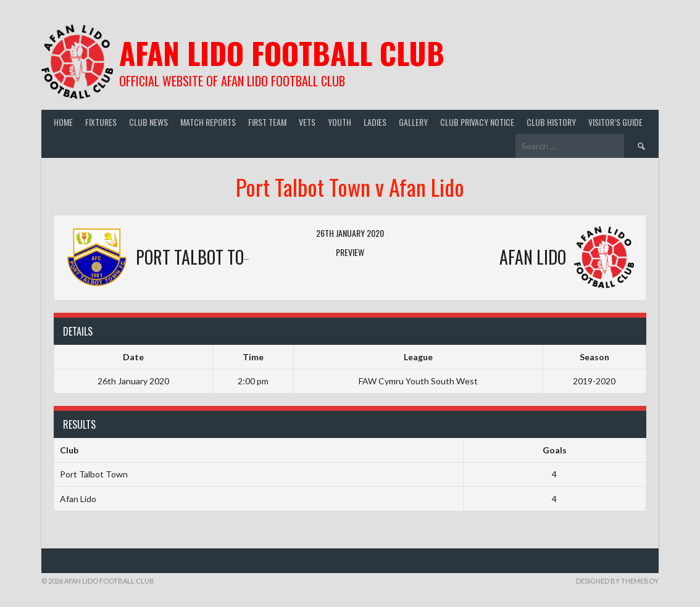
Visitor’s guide (615, 122)
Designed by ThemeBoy (617, 581)
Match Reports (208, 122)
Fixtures (101, 122)
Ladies (375, 122)
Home (63, 122)
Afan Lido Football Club (282, 53)
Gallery (413, 122)
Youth (340, 122)
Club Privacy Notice (477, 122)
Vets (307, 122)
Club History (551, 122)
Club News (148, 122)
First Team (267, 122)
